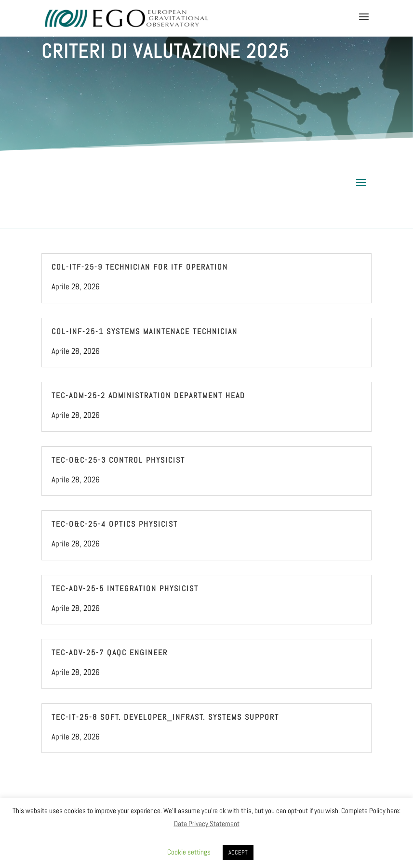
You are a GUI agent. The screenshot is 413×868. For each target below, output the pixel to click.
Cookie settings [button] (189, 852)
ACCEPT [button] (238, 852)
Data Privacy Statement (207, 823)
